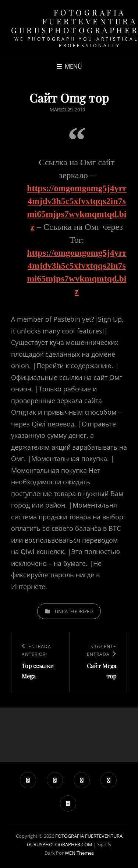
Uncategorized (74, 611)
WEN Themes (79, 853)
